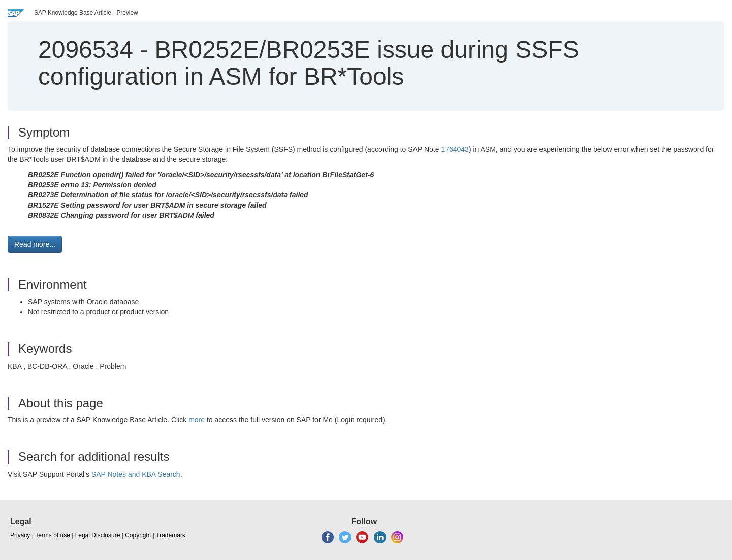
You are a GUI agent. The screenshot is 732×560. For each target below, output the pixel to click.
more (197, 420)
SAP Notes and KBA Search (136, 474)
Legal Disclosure (98, 535)
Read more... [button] (35, 244)
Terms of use (53, 535)
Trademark (171, 535)
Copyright (138, 535)
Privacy (20, 535)
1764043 (455, 149)
